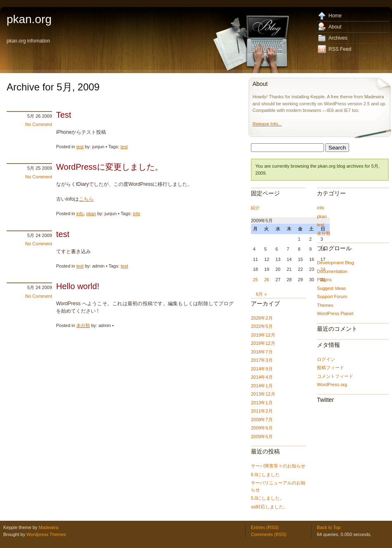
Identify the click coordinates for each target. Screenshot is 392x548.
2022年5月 (262, 326)
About (335, 27)
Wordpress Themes (46, 534)
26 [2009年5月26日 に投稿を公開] (267, 280)
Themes (325, 305)
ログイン (326, 359)
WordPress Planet (335, 313)
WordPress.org (332, 384)
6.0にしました (265, 474)
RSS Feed (340, 49)
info (80, 214)
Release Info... (267, 124)
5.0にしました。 (268, 498)
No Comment (39, 124)
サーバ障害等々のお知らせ (278, 466)
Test (64, 115)
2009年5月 (262, 437)
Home (335, 16)
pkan (91, 214)
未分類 (83, 325)
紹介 (255, 208)
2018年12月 (263, 343)
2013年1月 (262, 403)
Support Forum (332, 297)
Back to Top (329, 527)
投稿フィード (331, 368)
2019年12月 (263, 335)
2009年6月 (262, 428)
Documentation (332, 271)
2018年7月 (262, 352)
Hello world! (78, 286)
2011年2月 (262, 411)
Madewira (49, 527)
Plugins (324, 280)
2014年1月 (262, 386)
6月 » (261, 294)
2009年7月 (262, 420)
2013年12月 (263, 394)
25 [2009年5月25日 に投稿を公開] (255, 280)
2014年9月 (262, 369)
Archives (338, 38)
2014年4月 (262, 377)
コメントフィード (335, 376)
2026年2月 (262, 318)
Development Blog (335, 263)
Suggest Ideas (331, 288)
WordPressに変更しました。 (110, 167)
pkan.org (29, 19)
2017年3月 (262, 360)
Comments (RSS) (269, 534)
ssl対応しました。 (269, 507)
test (80, 147)
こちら (86, 199)
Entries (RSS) (265, 527)
